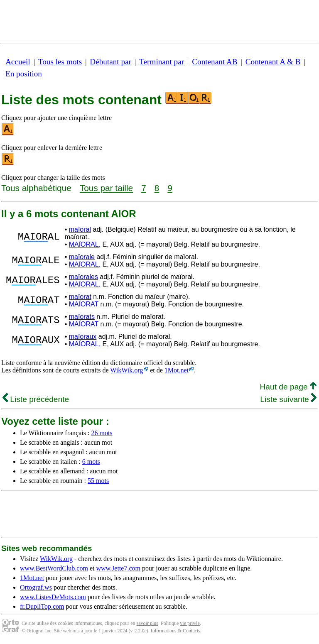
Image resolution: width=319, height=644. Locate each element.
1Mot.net (177, 370)
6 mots (91, 462)
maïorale (82, 257)
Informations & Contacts (175, 631)
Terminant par (162, 62)
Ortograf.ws (36, 587)
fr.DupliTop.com (42, 606)
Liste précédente (36, 399)
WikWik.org (126, 370)
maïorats (82, 317)
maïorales (83, 277)
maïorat (80, 297)
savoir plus (147, 623)
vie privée (190, 623)
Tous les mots (60, 62)
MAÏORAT (84, 304)
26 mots (102, 433)
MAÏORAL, (85, 244)
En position (24, 74)
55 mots (98, 481)
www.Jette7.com (118, 568)
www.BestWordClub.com (54, 568)
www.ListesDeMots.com (53, 597)
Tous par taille (106, 188)
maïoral (80, 229)
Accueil (18, 62)
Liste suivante (288, 399)
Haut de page (288, 387)
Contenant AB (215, 62)
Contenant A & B (273, 62)
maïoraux (83, 337)
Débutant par (110, 62)
